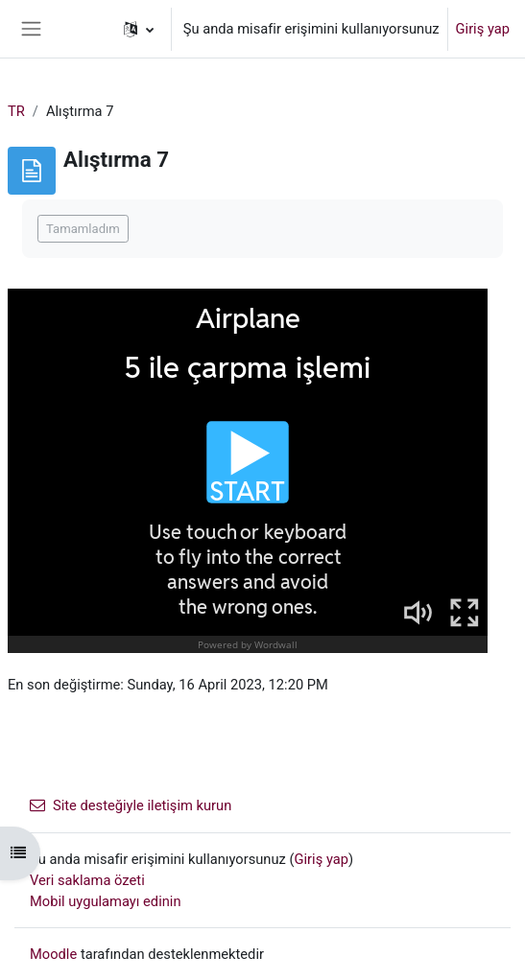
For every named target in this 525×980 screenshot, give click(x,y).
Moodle (53, 954)
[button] (139, 29)
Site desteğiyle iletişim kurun (131, 805)
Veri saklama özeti (87, 880)
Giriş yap (483, 29)
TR (16, 111)
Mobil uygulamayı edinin (106, 901)
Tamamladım (83, 229)
